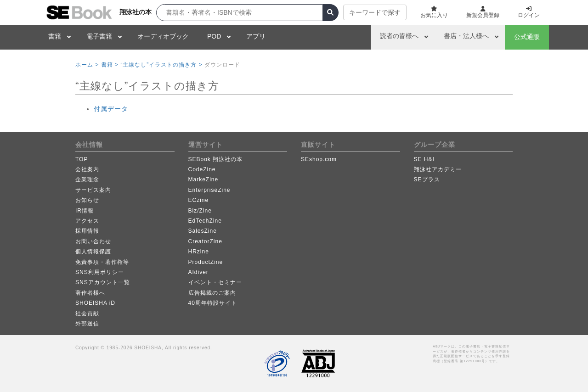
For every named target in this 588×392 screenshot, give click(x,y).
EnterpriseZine (209, 190)
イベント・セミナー (215, 282)
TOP (82, 159)
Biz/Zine (200, 211)
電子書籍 (99, 36)
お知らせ (87, 200)
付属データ (111, 109)
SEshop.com (319, 159)
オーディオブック (163, 36)
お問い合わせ (93, 241)
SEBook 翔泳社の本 (216, 159)
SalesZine (203, 231)
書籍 (55, 36)
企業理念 (87, 179)
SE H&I (424, 159)
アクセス (87, 221)
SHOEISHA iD (95, 303)
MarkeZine (204, 179)
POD (214, 36)
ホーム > (87, 65)
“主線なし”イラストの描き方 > (161, 65)
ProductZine (206, 262)
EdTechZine (205, 221)
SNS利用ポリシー (100, 272)
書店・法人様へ (466, 36)
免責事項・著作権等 (102, 262)
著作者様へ (90, 293)
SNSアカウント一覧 (103, 282)
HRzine (199, 252)
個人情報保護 (93, 252)
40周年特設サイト (213, 303)
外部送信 (87, 324)
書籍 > (110, 65)
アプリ (256, 36)
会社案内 (87, 169)
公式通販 (527, 37)
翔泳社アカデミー (438, 169)
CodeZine (202, 169)
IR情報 (85, 211)
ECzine (199, 200)
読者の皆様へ (399, 36)
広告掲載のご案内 (212, 293)
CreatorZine (205, 241)
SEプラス (427, 179)
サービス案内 (93, 190)
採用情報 (87, 231)
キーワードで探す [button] (375, 12)
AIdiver (198, 272)
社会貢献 (87, 314)
